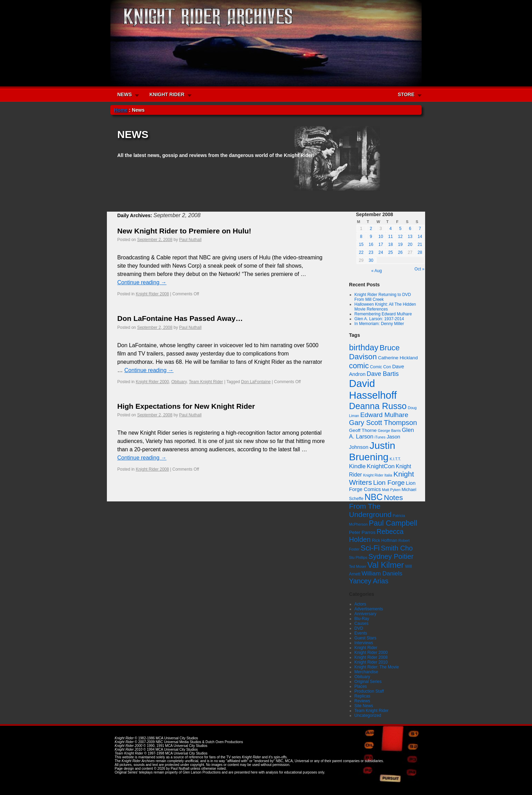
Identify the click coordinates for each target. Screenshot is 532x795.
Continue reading (142, 282)
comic (359, 366)
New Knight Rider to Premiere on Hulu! (184, 231)
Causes (362, 623)
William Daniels (382, 573)
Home (121, 110)
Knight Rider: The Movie (377, 667)
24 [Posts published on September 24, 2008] (381, 252)
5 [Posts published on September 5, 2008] (400, 229)
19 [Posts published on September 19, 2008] (400, 244)
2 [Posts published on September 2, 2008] (371, 229)
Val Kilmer (386, 565)
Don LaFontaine (256, 382)
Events (361, 633)
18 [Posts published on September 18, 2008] (390, 244)
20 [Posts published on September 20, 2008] (410, 244)
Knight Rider (366, 648)
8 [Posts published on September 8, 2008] (361, 237)
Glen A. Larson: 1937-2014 (379, 319)
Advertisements (369, 609)
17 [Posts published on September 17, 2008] (381, 244)
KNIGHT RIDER (167, 94)
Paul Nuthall (190, 240)
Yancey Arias (369, 581)
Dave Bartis (383, 374)
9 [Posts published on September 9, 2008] (371, 237)
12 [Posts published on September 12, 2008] (400, 237)
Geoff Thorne (363, 430)
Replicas (363, 696)
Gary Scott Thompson (383, 423)
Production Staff (369, 691)
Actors (360, 604)
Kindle (357, 466)
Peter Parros (362, 532)
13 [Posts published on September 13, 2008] (410, 237)
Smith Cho (397, 548)
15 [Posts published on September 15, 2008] (361, 244)
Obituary (179, 382)
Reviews (362, 701)
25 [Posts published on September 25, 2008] (390, 252)
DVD (359, 628)
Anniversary (365, 614)
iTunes (380, 437)
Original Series (368, 682)
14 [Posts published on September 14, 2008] (420, 237)
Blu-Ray (362, 619)
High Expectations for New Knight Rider (186, 406)
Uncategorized (368, 715)
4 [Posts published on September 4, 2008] (391, 229)
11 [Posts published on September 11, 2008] (390, 237)
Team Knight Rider (206, 382)
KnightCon (381, 466)
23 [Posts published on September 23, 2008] (371, 252)
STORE (406, 94)
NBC (374, 497)
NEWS (125, 94)
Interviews (364, 643)
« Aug (377, 271)
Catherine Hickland (398, 358)
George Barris (389, 431)
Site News (364, 706)
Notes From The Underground (376, 506)
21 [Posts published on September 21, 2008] (420, 244)
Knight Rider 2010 (371, 662)
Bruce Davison (374, 352)
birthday (364, 347)
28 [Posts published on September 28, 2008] (420, 252)
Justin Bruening (372, 451)
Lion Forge (389, 483)
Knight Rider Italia (378, 475)
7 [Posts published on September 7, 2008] (420, 229)
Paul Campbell (393, 523)
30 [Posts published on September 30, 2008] (371, 260)
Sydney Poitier (391, 556)
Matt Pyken (391, 490)
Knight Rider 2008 (152, 294)
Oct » (419, 269)
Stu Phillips (358, 557)
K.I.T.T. (395, 459)
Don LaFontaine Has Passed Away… (180, 318)
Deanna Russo (378, 406)
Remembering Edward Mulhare (383, 314)
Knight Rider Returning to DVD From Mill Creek (383, 297)
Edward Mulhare (384, 415)
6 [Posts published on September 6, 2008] (410, 229)
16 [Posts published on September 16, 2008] (371, 244)
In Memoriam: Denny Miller (379, 324)
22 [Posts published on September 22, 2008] (361, 252)
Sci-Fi (370, 548)
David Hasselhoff (373, 389)
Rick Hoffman (385, 540)
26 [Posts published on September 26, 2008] (400, 252)
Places (361, 686)
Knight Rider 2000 (152, 382)
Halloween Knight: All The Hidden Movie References (385, 307)
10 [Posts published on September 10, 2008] (381, 237)
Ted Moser (358, 566)
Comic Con (380, 367)
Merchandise (366, 672)
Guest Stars (365, 638)
